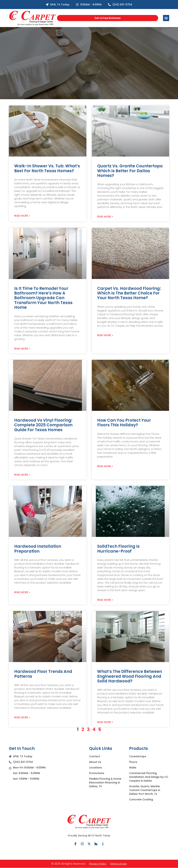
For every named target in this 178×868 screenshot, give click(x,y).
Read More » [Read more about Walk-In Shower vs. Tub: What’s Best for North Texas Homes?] (22, 216)
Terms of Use (118, 864)
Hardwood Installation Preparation (38, 549)
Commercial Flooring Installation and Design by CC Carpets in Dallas (149, 777)
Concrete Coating (141, 799)
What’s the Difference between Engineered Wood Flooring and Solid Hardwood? (130, 676)
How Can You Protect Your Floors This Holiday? (124, 423)
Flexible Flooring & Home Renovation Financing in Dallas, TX (105, 783)
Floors (133, 762)
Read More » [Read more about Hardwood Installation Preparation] (22, 592)
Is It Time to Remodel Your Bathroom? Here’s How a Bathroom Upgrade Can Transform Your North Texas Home (43, 298)
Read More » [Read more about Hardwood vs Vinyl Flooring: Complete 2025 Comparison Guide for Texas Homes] (22, 475)
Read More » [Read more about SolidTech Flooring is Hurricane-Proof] (105, 600)
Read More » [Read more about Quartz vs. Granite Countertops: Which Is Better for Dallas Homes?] (105, 217)
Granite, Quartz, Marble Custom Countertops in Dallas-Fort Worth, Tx (145, 790)
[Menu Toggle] (166, 18)
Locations (95, 768)
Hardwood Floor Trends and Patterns (43, 674)
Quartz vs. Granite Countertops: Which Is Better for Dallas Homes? (130, 171)
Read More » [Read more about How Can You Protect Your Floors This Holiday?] (105, 466)
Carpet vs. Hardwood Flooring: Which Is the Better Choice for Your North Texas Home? (129, 293)
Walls (133, 768)
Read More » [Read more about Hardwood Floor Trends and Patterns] (22, 717)
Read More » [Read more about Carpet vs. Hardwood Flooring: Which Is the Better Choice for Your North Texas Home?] (105, 335)
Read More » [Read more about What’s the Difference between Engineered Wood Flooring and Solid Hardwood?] (105, 722)
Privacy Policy (98, 864)
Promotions (97, 773)
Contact (95, 756)
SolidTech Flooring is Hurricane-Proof (118, 549)
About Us (95, 762)
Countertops (138, 756)
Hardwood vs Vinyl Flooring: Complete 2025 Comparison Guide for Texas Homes (43, 425)
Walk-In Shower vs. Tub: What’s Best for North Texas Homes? (47, 168)
